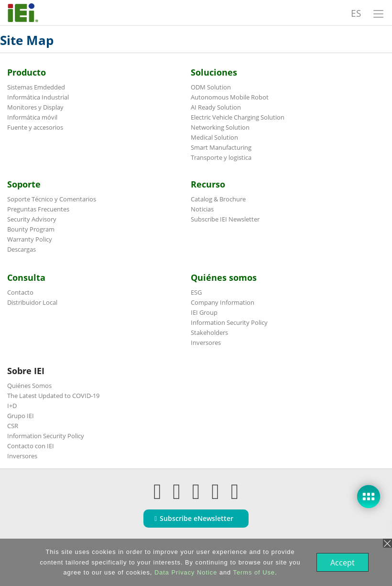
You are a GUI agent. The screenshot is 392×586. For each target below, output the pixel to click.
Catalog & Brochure (218, 199)
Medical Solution (214, 137)
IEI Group (204, 312)
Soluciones (214, 72)
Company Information (223, 302)
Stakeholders (209, 332)
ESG (196, 292)
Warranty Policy (30, 239)
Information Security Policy (229, 322)
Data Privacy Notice (185, 572)
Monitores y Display (35, 107)
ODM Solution (211, 87)
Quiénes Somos (29, 386)
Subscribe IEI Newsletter (225, 219)
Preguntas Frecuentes (38, 209)
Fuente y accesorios (35, 127)
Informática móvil (32, 117)
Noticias (202, 209)
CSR (13, 426)
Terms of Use (253, 572)
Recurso (208, 184)
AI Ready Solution (216, 107)
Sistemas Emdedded (36, 87)
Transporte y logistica (221, 157)
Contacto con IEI (31, 446)
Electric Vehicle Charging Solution (238, 117)
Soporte (24, 184)
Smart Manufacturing (221, 147)
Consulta (26, 277)
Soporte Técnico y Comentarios (52, 199)
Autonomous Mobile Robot (230, 97)
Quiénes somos (224, 277)
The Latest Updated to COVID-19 (53, 396)
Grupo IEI (21, 416)
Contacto (20, 292)
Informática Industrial (38, 97)
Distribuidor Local (32, 302)
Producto (27, 72)
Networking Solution (220, 127)
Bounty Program (31, 229)
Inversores (206, 343)
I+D (12, 406)
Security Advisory (32, 219)
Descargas (22, 249)
